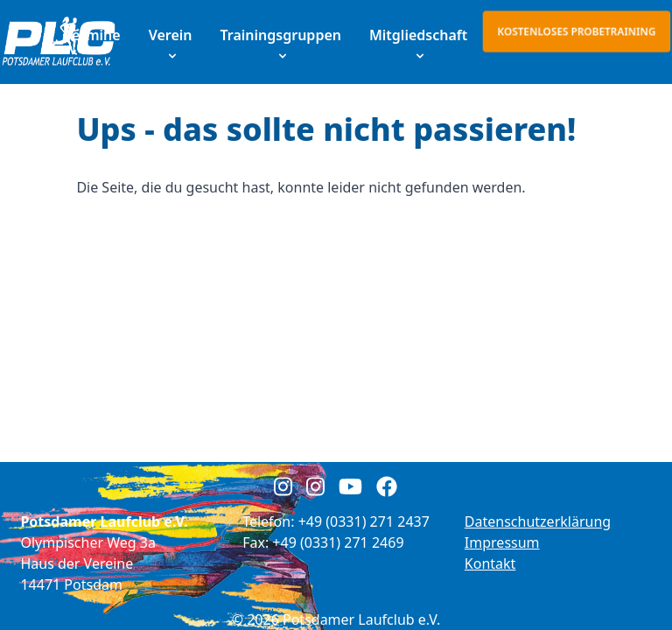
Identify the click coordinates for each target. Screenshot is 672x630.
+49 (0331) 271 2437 (364, 521)
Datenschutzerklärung (538, 521)
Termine (93, 35)
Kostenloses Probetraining (577, 31)
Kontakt (490, 563)
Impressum (502, 542)
